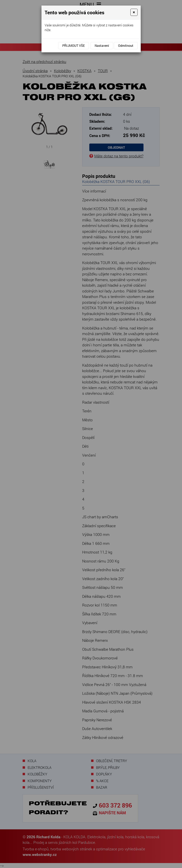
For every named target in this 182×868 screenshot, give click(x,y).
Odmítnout (126, 46)
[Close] (134, 12)
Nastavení (102, 46)
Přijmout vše (74, 46)
